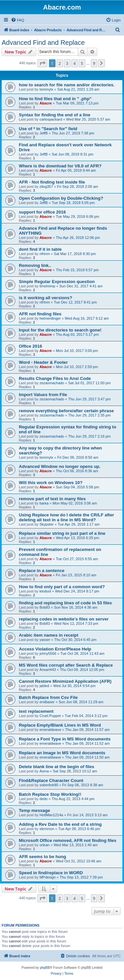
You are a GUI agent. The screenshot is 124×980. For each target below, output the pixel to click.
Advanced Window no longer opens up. (60, 466)
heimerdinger (50, 318)
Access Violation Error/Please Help (55, 649)
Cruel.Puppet (50, 716)
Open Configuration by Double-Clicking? (61, 198)
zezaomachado (52, 383)
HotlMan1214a (51, 815)
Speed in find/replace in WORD (51, 873)
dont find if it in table (40, 249)
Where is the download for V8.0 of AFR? (60, 166)
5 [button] (82, 63)
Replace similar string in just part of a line (62, 533)
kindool (45, 591)
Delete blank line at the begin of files (57, 767)
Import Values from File (43, 395)
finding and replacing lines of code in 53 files (65, 603)
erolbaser (47, 702)
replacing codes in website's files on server (64, 619)
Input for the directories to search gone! (60, 330)
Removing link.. (35, 265)
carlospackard (51, 119)
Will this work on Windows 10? (51, 483)
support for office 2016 (42, 212)
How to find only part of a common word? (62, 587)
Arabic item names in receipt (49, 635)
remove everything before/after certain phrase (66, 411)
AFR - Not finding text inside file (52, 182)
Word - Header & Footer (43, 362)
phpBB (45, 968)
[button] (42, 63)
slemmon (47, 829)
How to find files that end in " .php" (55, 99)
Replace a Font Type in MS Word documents (65, 739)
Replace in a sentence (42, 571)
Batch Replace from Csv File (48, 697)
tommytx (46, 89)
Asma (44, 771)
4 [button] (75, 63)
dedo (43, 799)
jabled (44, 686)
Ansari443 (48, 670)
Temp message (34, 810)
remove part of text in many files (52, 499)
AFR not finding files (40, 314)
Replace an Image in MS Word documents (62, 753)
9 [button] (94, 63)
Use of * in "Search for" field (48, 129)
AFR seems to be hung (42, 857)
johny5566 (48, 653)
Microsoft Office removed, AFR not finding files (68, 840)
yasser (45, 640)
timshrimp (47, 286)
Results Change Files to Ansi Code (55, 378)
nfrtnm (44, 254)
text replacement (36, 711)
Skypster (46, 524)
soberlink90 (49, 785)
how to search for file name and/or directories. (67, 85)
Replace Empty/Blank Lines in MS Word (60, 725)
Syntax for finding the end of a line (55, 115)
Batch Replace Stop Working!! (50, 794)
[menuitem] (18, 20)
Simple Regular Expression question (57, 282)
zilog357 (46, 187)
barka (44, 503)
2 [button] (60, 63)
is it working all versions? (45, 298)
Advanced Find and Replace (43, 43)
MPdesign (47, 877)
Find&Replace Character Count (51, 780)
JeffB (43, 133)
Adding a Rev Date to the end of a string (60, 824)
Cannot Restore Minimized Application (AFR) (65, 681)
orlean (44, 845)
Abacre (45, 103)
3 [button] (67, 63)
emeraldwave (50, 730)
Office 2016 (30, 346)
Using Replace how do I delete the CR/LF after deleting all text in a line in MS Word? (66, 517)
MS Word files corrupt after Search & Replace (66, 665)
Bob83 (45, 607)
